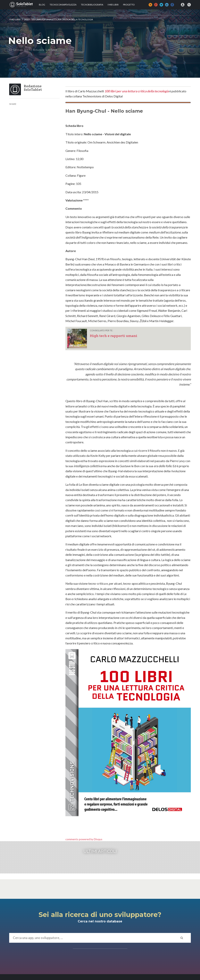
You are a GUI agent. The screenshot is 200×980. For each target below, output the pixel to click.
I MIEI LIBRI (113, 5)
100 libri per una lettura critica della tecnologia (137, 91)
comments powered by (84, 839)
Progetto (129, 5)
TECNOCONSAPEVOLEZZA (63, 5)
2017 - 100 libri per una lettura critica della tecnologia (59, 19)
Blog (42, 5)
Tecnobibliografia (92, 5)
